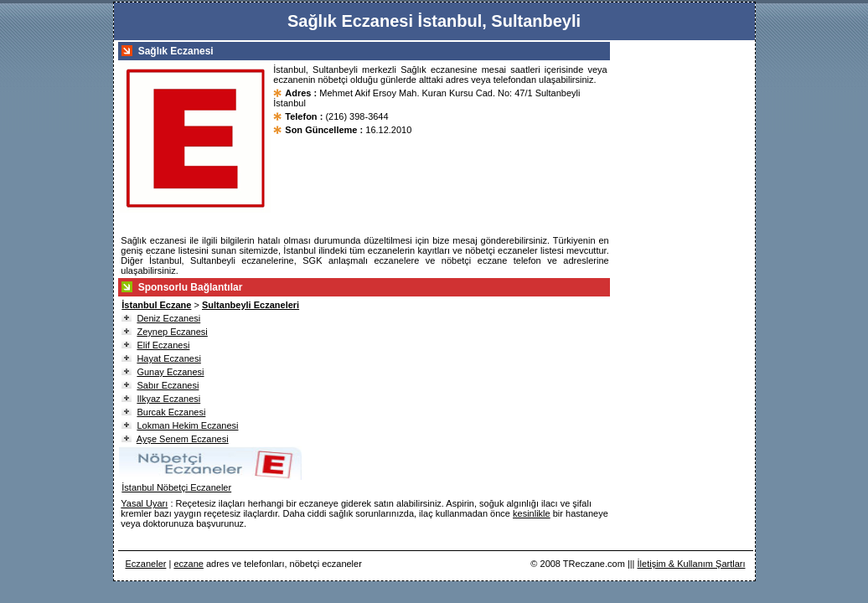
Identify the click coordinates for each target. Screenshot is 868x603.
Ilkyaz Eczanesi (168, 399)
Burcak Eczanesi (171, 412)
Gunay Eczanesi (170, 372)
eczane (188, 564)
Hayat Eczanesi (168, 358)
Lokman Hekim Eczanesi (187, 425)
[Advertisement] (686, 293)
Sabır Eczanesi (168, 385)
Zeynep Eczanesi (172, 332)
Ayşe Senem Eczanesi (183, 439)
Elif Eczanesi (163, 345)
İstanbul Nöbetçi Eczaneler (176, 487)
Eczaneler (146, 564)
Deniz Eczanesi (168, 318)
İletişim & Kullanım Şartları (692, 564)
